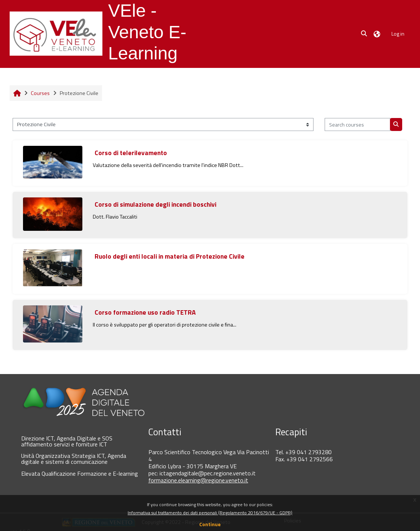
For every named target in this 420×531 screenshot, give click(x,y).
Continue (210, 524)
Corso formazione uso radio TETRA (145, 312)
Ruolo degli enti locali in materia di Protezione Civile (170, 256)
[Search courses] (357, 124)
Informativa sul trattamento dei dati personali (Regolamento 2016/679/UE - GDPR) (210, 513)
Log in (398, 34)
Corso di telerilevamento (131, 153)
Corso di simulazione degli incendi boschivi (155, 204)
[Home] (56, 33)
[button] (364, 34)
